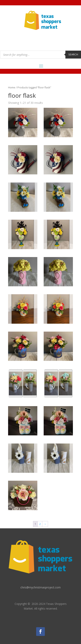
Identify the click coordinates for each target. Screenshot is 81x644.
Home (12, 87)
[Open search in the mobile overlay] (40, 55)
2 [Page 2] (40, 524)
